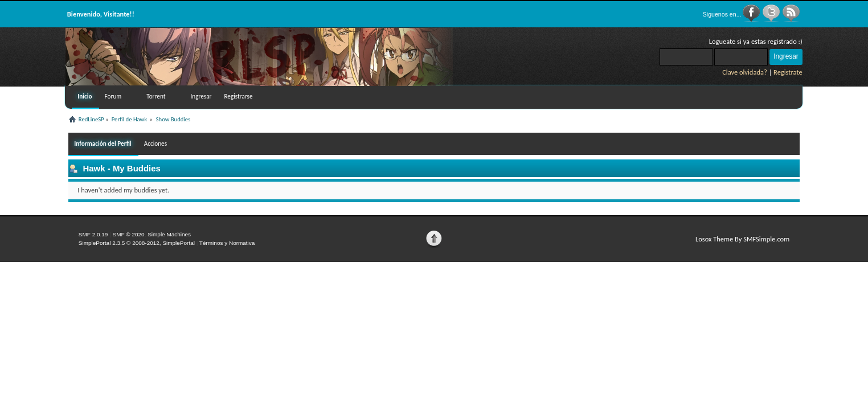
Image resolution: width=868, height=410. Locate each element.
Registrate (788, 72)
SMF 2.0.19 (93, 234)
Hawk (94, 168)
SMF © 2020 (129, 234)
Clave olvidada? (745, 72)
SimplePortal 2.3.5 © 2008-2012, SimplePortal (137, 243)
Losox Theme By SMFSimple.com (742, 239)
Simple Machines (169, 234)
